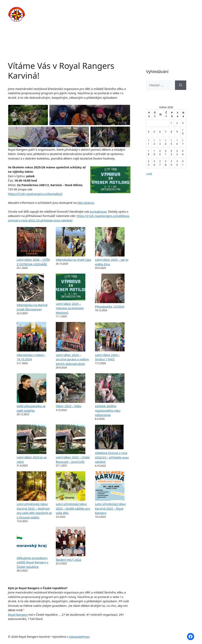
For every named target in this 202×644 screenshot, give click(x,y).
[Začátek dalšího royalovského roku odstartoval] (110, 389)
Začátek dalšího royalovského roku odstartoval (108, 410)
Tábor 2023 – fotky (68, 406)
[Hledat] (181, 85)
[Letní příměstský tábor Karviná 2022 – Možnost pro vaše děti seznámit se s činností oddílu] (32, 487)
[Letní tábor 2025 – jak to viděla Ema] (110, 242)
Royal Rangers (18, 614)
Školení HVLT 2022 (68, 560)
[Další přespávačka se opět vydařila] (32, 389)
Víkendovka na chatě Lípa (73, 260)
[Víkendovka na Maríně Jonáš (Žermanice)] (30, 288)
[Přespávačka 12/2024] (110, 289)
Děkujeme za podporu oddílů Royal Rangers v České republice (33, 562)
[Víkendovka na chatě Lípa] (71, 242)
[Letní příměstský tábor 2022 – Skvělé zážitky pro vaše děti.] (71, 487)
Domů (68, 10)
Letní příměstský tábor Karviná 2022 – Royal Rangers (111, 508)
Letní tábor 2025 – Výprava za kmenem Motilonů (70, 308)
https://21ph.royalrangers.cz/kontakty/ (35, 194)
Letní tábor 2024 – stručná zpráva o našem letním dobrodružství (72, 359)
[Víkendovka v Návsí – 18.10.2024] (32, 337)
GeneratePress (79, 637)
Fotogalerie (173, 10)
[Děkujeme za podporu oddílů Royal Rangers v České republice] (32, 541)
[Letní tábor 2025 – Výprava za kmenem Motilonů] (71, 288)
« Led (149, 174)
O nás (85, 10)
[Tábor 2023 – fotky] (71, 389)
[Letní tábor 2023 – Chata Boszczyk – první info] (71, 440)
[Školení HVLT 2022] (71, 542)
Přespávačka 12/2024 (110, 306)
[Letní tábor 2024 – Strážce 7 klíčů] (110, 337)
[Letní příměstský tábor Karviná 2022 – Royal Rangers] (110, 487)
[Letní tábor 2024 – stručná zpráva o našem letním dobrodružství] (71, 337)
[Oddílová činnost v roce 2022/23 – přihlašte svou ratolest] (109, 438)
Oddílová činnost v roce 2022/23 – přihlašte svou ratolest (112, 457)
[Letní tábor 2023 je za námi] (32, 440)
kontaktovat (98, 211)
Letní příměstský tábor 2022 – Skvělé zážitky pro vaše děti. (73, 508)
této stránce (86, 203)
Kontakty (71, 22)
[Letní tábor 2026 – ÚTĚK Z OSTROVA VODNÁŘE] (32, 242)
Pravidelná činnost (110, 10)
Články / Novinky (145, 10)
